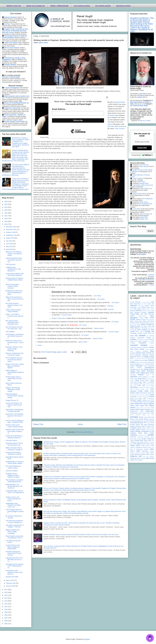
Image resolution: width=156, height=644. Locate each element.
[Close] (107, 97)
